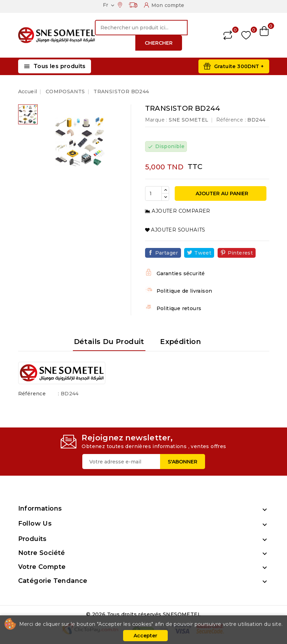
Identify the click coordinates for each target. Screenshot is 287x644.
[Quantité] (153, 193)
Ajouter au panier (221, 193)
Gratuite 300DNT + (239, 66)
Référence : (231, 120)
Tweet (203, 253)
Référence (32, 394)
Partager (167, 253)
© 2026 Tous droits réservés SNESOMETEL (143, 614)
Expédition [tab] (180, 342)
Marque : (156, 120)
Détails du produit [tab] (109, 342)
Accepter (145, 636)
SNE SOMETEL (188, 120)
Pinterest (240, 253)
